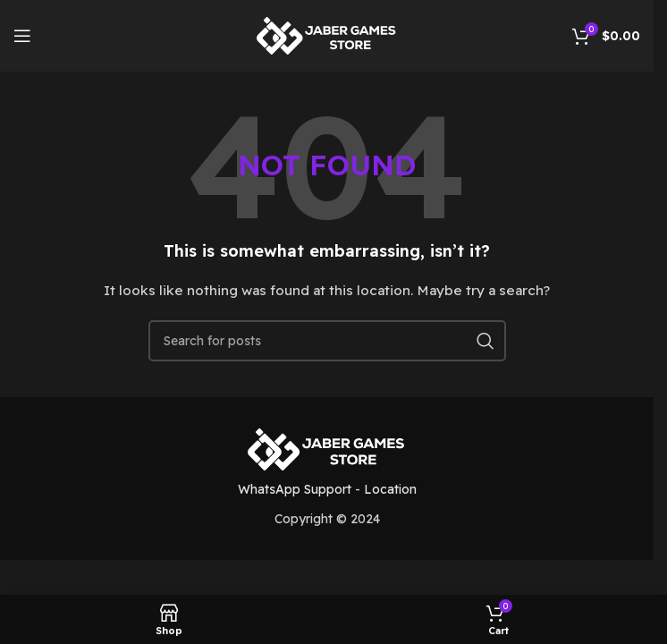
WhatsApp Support (295, 489)
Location (390, 489)
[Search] (327, 341)
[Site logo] (327, 35)
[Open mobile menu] (22, 36)
